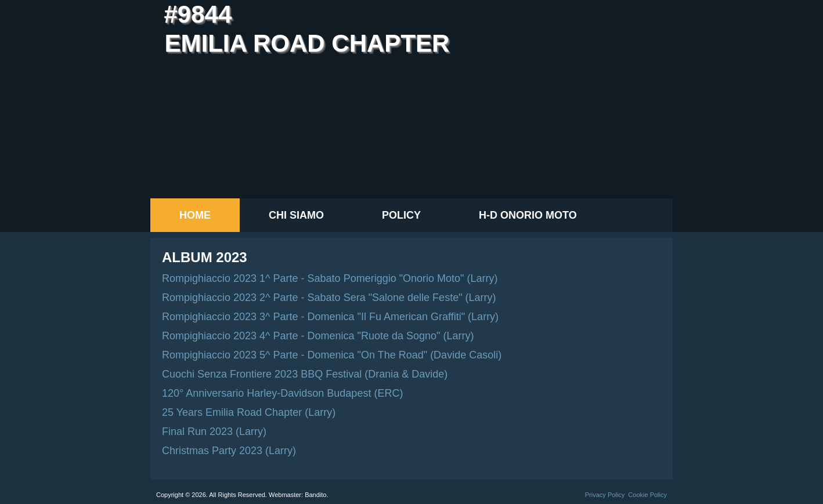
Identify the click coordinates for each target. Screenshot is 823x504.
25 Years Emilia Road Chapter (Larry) (249, 412)
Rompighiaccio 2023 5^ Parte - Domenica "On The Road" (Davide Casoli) (332, 355)
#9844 (198, 14)
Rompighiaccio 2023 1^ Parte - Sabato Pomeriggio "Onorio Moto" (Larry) (330, 278)
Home (195, 215)
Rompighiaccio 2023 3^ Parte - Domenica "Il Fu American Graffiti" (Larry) (330, 317)
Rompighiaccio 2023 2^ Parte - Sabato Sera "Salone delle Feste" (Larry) (329, 298)
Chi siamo (296, 215)
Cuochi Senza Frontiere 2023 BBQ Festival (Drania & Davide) (305, 374)
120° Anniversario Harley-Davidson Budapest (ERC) (282, 393)
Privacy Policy (605, 495)
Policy (401, 215)
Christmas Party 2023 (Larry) (229, 451)
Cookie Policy (647, 495)
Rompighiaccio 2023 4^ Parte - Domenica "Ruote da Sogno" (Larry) (318, 336)
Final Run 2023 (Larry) (214, 432)
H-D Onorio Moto (528, 215)
